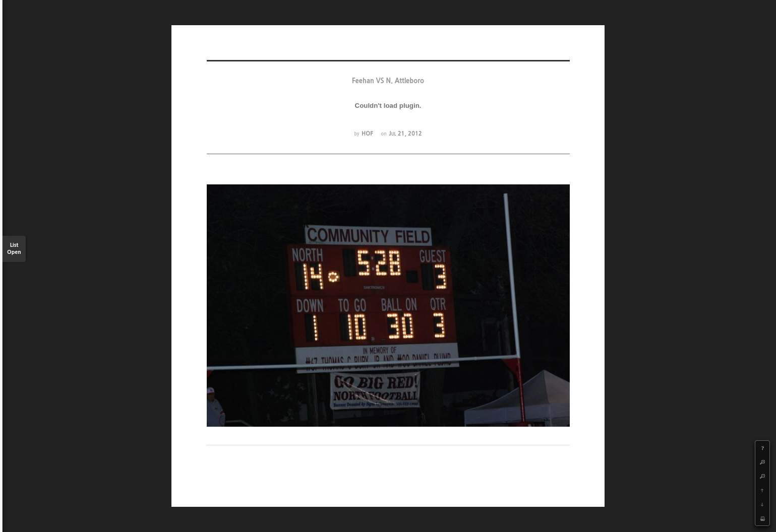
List (14, 249)
